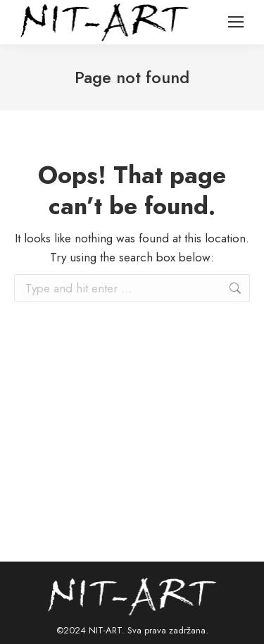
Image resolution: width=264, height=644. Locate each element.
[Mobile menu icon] (236, 22)
